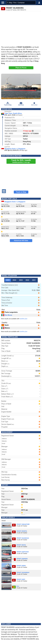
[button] (39, 3)
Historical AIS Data (21, 241)
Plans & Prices (21, 68)
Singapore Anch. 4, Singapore (15, 149)
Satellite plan (23, 319)
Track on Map (21, 192)
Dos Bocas (7, 315)
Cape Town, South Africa (13, 113)
